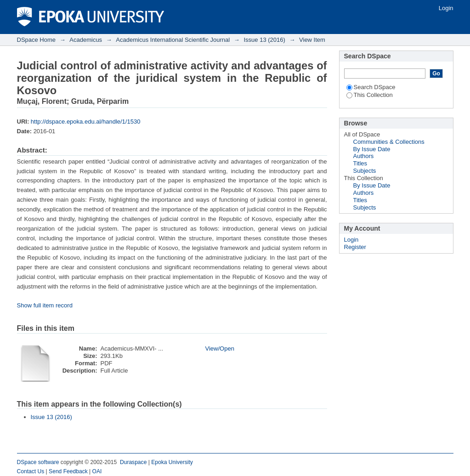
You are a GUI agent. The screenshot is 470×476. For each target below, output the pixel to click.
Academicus (86, 40)
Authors (364, 156)
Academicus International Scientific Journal (173, 40)
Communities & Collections (389, 142)
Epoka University (172, 462)
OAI (97, 471)
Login (446, 8)
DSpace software (38, 462)
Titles (360, 163)
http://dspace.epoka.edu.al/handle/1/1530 (86, 122)
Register (355, 247)
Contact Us (31, 471)
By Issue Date (372, 149)
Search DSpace (371, 87)
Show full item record (45, 305)
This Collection (370, 95)
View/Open (220, 348)
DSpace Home (37, 40)
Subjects (365, 171)
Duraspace (133, 462)
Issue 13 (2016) (264, 40)
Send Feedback (68, 471)
